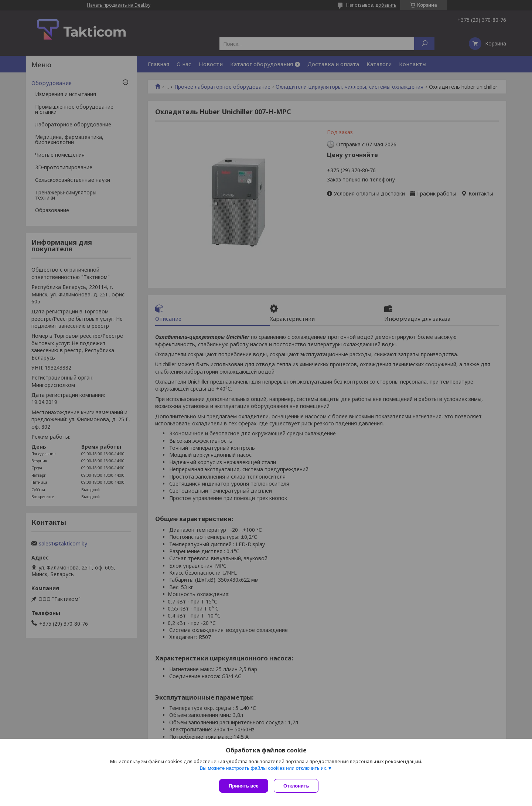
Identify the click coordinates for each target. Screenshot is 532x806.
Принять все (244, 786)
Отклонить (298, 786)
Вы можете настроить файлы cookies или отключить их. (263, 770)
